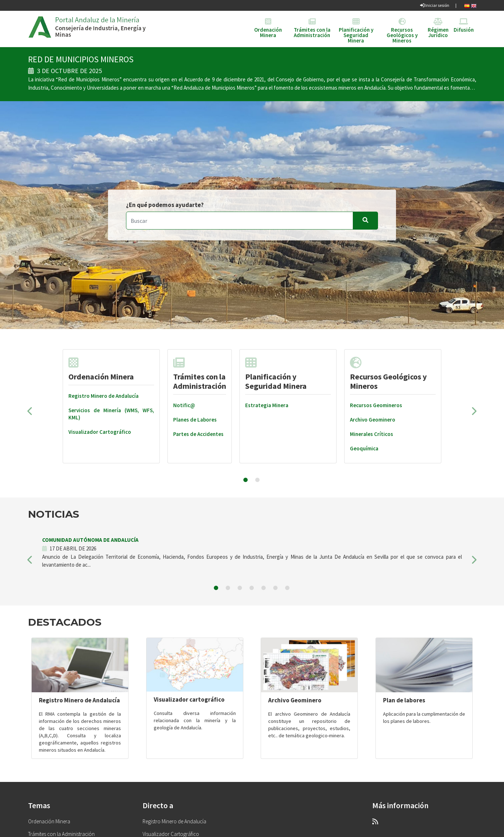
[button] (30, 413)
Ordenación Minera (101, 369)
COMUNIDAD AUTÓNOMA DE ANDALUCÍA (90, 540)
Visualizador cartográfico (189, 699)
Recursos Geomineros (376, 405)
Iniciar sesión (435, 5)
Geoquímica (364, 448)
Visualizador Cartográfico (100, 432)
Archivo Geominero (373, 420)
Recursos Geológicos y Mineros (388, 374)
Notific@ (184, 405)
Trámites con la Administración (200, 374)
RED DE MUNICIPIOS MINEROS (81, 59)
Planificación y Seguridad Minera (276, 374)
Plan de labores (404, 700)
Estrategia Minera (267, 405)
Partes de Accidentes (198, 434)
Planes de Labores (195, 420)
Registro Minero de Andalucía (103, 396)
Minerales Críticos (372, 434)
